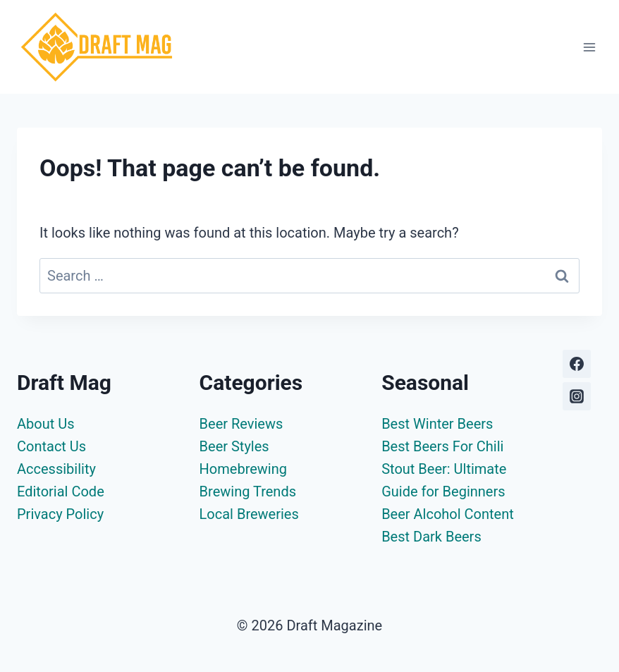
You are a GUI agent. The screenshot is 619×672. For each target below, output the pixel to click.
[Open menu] (589, 47)
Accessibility (56, 469)
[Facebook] (577, 364)
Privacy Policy (60, 514)
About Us (46, 424)
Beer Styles (234, 446)
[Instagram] (577, 396)
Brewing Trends (248, 491)
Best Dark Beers (431, 537)
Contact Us (51, 446)
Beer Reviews (241, 424)
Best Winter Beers (437, 424)
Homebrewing (243, 469)
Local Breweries (249, 514)
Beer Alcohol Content (448, 514)
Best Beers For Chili (442, 446)
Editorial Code (61, 491)
